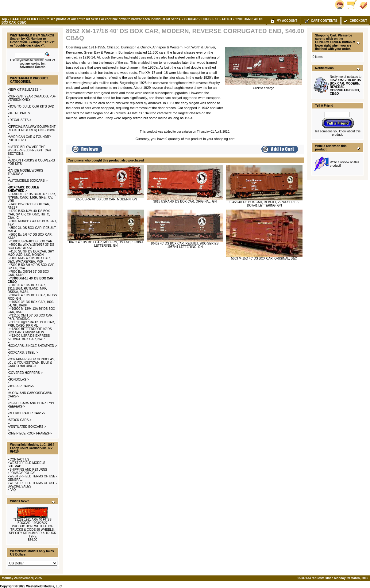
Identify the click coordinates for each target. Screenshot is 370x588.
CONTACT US (19, 459)
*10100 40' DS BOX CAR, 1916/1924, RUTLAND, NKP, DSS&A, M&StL (27, 288)
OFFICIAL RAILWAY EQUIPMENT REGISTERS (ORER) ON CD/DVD (32, 128)
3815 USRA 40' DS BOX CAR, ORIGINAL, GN (185, 201)
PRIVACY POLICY (22, 473)
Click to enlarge (264, 87)
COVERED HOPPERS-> (26, 373)
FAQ (13, 490)
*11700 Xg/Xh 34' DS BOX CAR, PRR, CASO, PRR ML (31, 324)
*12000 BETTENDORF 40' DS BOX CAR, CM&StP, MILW (30, 331)
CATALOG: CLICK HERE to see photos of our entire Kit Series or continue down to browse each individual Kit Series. (96, 19)
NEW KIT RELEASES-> (25, 90)
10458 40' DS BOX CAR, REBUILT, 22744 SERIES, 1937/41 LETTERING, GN (264, 204)
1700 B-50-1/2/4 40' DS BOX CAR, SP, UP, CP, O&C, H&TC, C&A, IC (29, 214)
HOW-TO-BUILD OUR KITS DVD (32, 106)
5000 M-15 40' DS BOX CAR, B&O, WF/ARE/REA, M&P (29, 260)
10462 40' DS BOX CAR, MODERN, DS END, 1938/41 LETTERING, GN (106, 244)
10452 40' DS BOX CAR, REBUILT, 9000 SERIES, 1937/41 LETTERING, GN (185, 245)
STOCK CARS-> (20, 420)
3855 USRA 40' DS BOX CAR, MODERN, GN (106, 199)
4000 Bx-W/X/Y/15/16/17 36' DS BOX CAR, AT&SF (31, 246)
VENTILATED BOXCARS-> (28, 427)
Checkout (355, 21)
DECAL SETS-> (20, 120)
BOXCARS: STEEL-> (23, 353)
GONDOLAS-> (19, 379)
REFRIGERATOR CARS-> (27, 413)
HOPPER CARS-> (21, 386)
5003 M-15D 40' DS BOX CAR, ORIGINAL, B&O (264, 258)
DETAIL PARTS (19, 113)
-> (23, 189)
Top (4, 19)
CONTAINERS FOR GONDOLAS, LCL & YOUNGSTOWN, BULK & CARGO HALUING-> (31, 363)
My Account (284, 21)
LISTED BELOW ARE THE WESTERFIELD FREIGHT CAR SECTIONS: (29, 150)
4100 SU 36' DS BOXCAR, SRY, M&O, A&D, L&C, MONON (31, 253)
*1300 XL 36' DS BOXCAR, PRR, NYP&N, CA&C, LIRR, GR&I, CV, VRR (32, 197)
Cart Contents (321, 21)
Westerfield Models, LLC (44, 586)
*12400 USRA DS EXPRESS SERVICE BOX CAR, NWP (29, 337)
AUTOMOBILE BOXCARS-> (28, 181)
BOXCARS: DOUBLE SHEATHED (208, 19)
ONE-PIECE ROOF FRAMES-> (30, 433)
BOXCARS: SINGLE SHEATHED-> (33, 346)
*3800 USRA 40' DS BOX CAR (31, 241)
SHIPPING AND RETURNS (28, 470)
